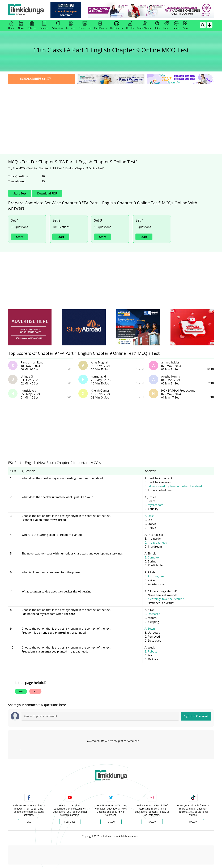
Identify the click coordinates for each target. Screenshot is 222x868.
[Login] (210, 25)
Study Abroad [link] (144, 25)
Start (19, 237)
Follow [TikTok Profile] (193, 822)
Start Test (20, 193)
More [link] (176, 25)
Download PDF (47, 193)
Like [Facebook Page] (29, 822)
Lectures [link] (71, 25)
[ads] (30, 327)
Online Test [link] (85, 25)
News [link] (21, 25)
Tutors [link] (167, 25)
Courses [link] (44, 25)
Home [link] (11, 25)
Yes (21, 691)
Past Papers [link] (100, 25)
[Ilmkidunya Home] (27, 10)
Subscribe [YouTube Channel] (70, 822)
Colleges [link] (32, 25)
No (35, 691)
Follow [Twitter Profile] (111, 822)
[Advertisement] (111, 111)
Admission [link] (57, 25)
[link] (67, 10)
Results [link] (130, 25)
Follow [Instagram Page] (152, 822)
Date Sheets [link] (116, 25)
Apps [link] (185, 25)
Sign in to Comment (196, 716)
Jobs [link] (157, 25)
